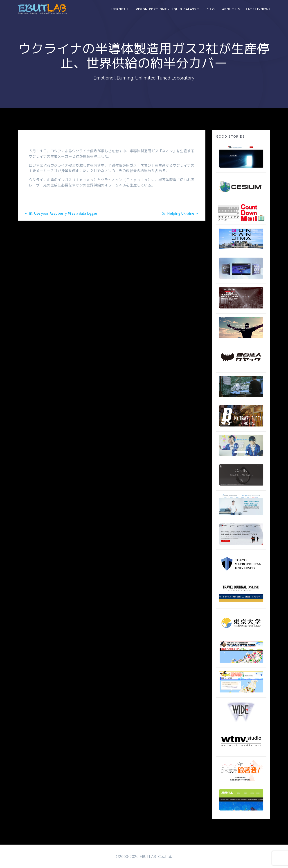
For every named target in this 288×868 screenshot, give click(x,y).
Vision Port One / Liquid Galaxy (166, 9)
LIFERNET (118, 9)
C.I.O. (211, 9)
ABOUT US (231, 9)
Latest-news (258, 9)
